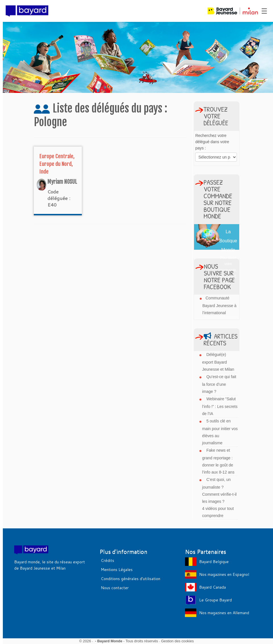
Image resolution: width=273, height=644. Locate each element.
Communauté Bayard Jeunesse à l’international (220, 305)
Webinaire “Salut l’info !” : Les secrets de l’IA (220, 406)
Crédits (108, 560)
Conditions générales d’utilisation (131, 579)
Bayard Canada (212, 587)
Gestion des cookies (177, 641)
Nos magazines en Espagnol (224, 574)
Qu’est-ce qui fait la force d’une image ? (219, 384)
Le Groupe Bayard (215, 600)
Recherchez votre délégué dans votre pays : (212, 142)
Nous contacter (115, 588)
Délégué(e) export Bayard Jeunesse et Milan (218, 362)
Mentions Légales (117, 570)
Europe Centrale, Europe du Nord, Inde (57, 164)
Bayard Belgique (214, 562)
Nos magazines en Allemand (224, 613)
